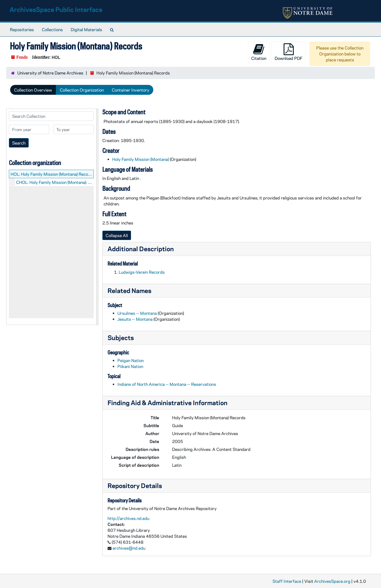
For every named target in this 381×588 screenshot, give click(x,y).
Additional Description (141, 249)
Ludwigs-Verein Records (142, 272)
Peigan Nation (131, 360)
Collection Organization (82, 90)
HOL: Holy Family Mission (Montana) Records (53, 174)
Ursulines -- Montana (137, 313)
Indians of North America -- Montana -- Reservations (167, 384)
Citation (259, 52)
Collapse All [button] (117, 235)
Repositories (22, 29)
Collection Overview (33, 90)
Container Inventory (131, 90)
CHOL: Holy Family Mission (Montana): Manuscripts (64, 182)
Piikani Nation (130, 366)
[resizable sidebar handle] (97, 217)
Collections (52, 29)
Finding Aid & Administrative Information (168, 403)
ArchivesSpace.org (332, 581)
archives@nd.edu (129, 548)
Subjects (121, 337)
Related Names (129, 290)
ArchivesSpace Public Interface (56, 9)
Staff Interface (287, 581)
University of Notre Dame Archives (50, 73)
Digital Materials (86, 29)
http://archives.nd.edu (128, 518)
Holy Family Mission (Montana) (141, 159)
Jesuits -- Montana (135, 319)
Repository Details (135, 485)
